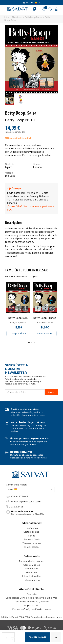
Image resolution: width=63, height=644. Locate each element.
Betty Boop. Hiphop (45, 318)
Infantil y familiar (32, 576)
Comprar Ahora (18, 333)
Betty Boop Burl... (18, 318)
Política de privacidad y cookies (32, 602)
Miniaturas (32, 572)
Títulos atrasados (32, 543)
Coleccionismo (32, 580)
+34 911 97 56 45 (19, 496)
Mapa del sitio (32, 605)
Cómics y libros (32, 565)
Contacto (32, 594)
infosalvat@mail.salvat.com (26, 502)
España (32, 3)
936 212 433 (17, 507)
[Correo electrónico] (25, 392)
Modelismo (32, 569)
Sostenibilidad (32, 532)
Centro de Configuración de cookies (32, 609)
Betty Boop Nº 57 (45, 323)
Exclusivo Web (32, 539)
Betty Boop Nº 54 (18, 323)
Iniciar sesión (32, 547)
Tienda (32, 536)
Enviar (51, 392)
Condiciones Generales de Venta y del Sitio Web (32, 598)
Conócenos (32, 528)
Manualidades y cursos (32, 561)
